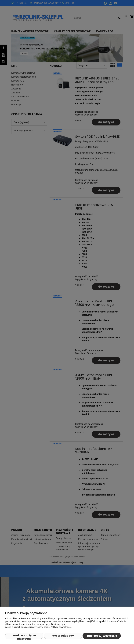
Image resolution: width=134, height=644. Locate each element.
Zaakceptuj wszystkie (102, 636)
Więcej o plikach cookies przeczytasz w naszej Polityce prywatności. (38, 627)
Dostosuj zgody (63, 636)
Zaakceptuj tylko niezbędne (24, 636)
